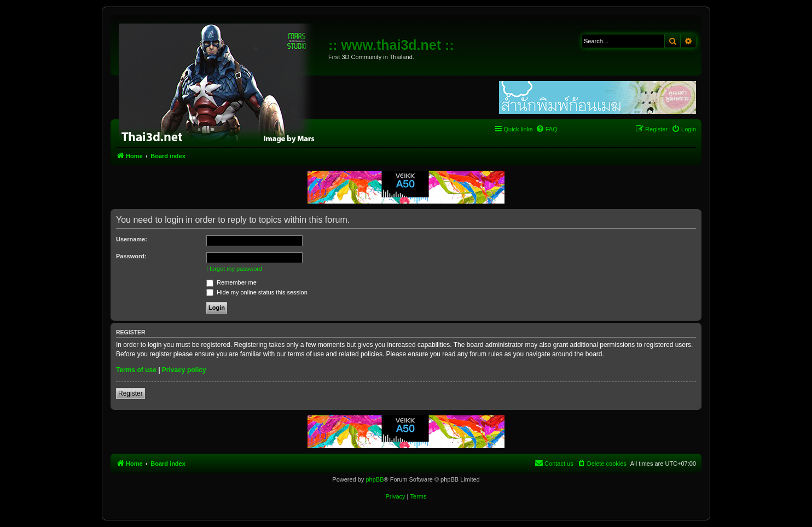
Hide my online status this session (257, 292)
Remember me (231, 282)
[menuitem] (547, 129)
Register (130, 393)
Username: (132, 239)
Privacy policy (184, 370)
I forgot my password (234, 269)
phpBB (375, 479)
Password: (131, 256)
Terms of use (136, 370)
